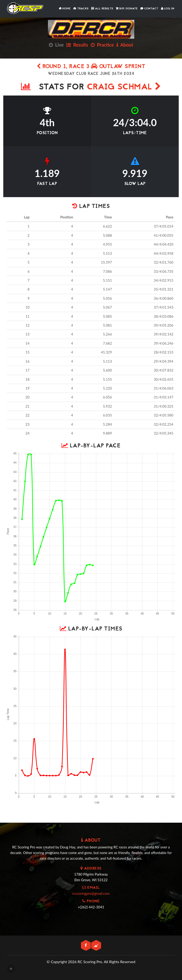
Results (77, 45)
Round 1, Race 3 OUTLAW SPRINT (91, 67)
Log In (168, 9)
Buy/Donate (127, 9)
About (125, 45)
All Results (102, 9)
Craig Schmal (124, 87)
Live (56, 45)
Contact (149, 9)
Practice (102, 45)
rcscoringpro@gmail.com (91, 893)
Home (65, 9)
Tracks (81, 9)
